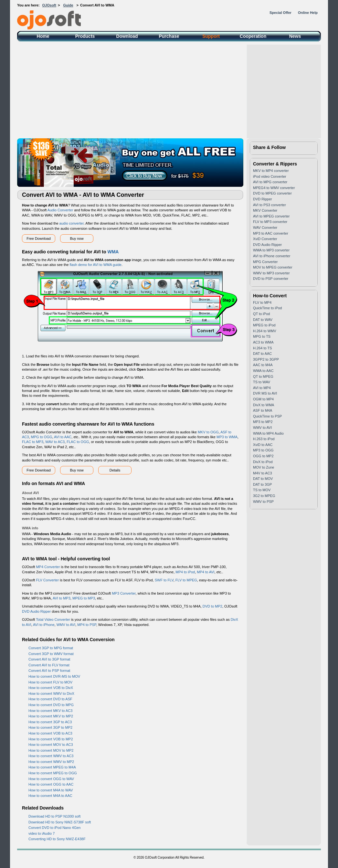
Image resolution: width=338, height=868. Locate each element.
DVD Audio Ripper (36, 611)
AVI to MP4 (262, 388)
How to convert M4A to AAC (50, 796)
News (295, 36)
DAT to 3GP (262, 484)
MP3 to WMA (227, 437)
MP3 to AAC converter (271, 233)
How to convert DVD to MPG (51, 705)
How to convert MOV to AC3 (51, 745)
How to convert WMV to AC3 (51, 756)
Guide (68, 5)
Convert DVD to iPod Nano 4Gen (54, 828)
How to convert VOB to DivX (51, 688)
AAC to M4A (263, 365)
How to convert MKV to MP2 (51, 716)
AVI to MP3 (62, 598)
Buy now (77, 238)
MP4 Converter (48, 567)
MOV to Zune (264, 467)
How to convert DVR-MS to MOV (54, 676)
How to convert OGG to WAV (51, 779)
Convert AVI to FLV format (49, 665)
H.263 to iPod (264, 439)
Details (115, 470)
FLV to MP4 (262, 302)
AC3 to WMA (263, 342)
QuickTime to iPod (267, 308)
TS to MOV (262, 490)
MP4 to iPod (185, 572)
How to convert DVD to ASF (50, 699)
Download (127, 36)
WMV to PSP (263, 502)
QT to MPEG (263, 376)
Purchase (169, 36)
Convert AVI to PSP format (49, 671)
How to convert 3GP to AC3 (50, 722)
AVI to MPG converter (270, 182)
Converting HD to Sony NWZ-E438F (57, 839)
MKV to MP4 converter (271, 171)
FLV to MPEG (186, 580)
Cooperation (253, 36)
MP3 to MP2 (263, 422)
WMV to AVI (66, 625)
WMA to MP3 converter (271, 250)
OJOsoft (49, 5)
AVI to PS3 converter (269, 205)
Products (85, 36)
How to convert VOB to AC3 (50, 733)
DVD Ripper (263, 199)
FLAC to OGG (78, 442)
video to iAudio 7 (42, 833)
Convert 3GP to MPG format (51, 648)
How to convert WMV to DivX (51, 693)
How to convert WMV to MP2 (51, 762)
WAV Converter (265, 228)
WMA (113, 252)
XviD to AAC (263, 445)
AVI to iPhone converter (272, 256)
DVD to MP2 (212, 606)
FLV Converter (47, 580)
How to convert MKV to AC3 (50, 711)
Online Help (308, 13)
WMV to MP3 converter (271, 273)
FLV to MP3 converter (270, 222)
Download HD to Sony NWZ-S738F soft (60, 822)
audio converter (72, 223)
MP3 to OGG (263, 450)
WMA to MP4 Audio (268, 433)
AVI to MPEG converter (271, 216)
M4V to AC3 (263, 473)
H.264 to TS (263, 348)
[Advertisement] (169, 90)
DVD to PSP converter (271, 279)
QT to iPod (261, 314)
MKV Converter (265, 210)
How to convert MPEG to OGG (53, 773)
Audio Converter (60, 210)
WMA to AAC (263, 371)
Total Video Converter (53, 619)
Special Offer (280, 13)
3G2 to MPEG (264, 496)
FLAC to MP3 (33, 442)
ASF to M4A (263, 410)
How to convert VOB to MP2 (51, 739)
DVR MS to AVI (265, 393)
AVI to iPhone (44, 625)
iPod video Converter (270, 176)
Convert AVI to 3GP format (49, 659)
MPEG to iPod (264, 325)
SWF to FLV (164, 580)
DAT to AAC (262, 354)
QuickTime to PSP (267, 416)
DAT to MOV (263, 479)
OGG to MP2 (263, 456)
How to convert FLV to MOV (50, 682)
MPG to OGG (42, 437)
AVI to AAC (63, 437)
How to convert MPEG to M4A (52, 767)
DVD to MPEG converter (272, 193)
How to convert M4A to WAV (51, 790)
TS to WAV (262, 382)
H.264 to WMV (265, 331)
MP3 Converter (124, 593)
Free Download (39, 238)
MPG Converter (265, 262)
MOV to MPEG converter (273, 267)
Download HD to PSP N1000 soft (54, 816)
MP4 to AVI (206, 572)
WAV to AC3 (55, 442)
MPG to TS (262, 336)
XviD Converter (265, 239)
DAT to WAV (263, 320)
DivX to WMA (264, 405)
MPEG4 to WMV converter (274, 188)
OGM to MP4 (263, 399)
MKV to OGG (208, 432)
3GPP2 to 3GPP (266, 359)
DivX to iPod (263, 462)
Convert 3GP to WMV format (51, 654)
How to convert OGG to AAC (51, 784)
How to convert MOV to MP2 (51, 750)
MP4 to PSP (87, 625)
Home (43, 36)
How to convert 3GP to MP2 (50, 727)
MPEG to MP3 (84, 598)
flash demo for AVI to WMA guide (95, 265)
